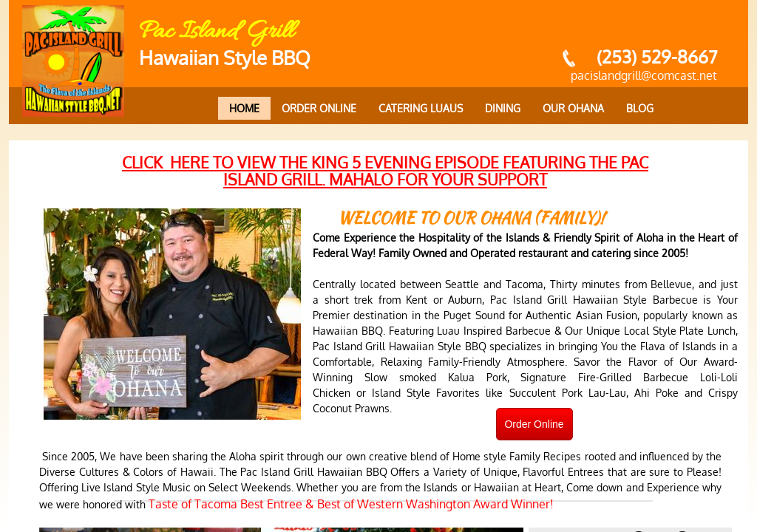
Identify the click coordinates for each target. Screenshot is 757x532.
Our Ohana (573, 108)
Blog (640, 108)
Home (244, 108)
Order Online (319, 108)
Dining (503, 108)
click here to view (385, 171)
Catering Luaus (421, 108)
